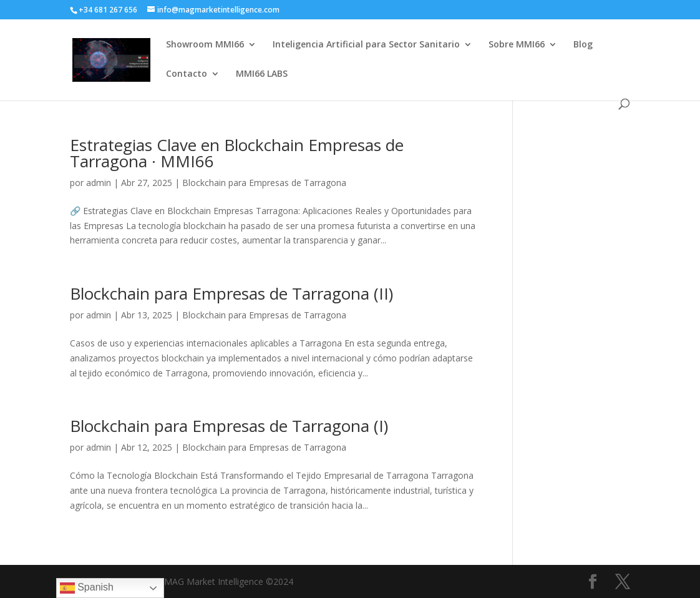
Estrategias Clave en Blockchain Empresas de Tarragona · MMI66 (237, 153)
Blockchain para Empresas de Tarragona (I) (229, 426)
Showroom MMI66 (205, 45)
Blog (583, 45)
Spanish (87, 588)
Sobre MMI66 (517, 45)
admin (99, 183)
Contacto (187, 74)
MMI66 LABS (262, 74)
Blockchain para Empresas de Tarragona (264, 183)
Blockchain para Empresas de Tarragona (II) (231, 293)
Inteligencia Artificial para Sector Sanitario (366, 45)
